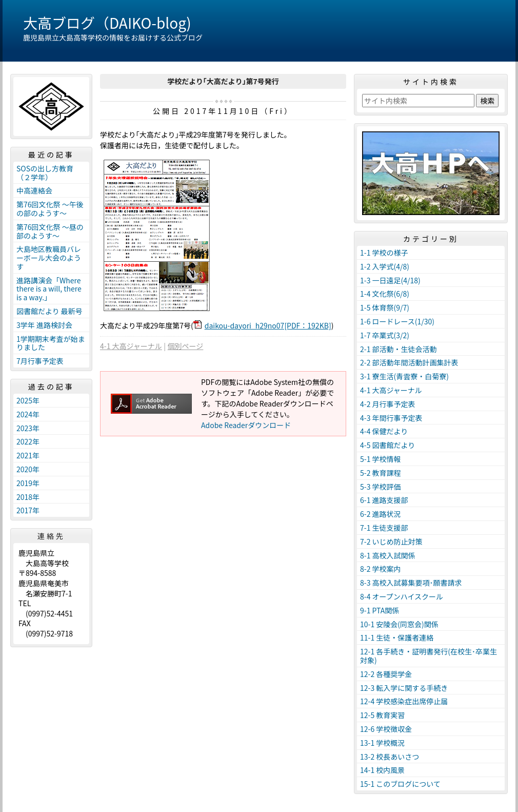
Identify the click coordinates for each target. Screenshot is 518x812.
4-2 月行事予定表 (388, 404)
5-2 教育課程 (381, 473)
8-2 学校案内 (381, 569)
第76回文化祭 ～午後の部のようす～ (50, 209)
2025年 (28, 400)
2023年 (28, 428)
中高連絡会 (34, 190)
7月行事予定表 (40, 361)
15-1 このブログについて (400, 784)
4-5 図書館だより (387, 445)
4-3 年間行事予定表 (391, 418)
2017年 (28, 510)
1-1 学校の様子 (384, 253)
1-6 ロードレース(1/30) (397, 321)
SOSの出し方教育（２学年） (45, 173)
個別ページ (186, 346)
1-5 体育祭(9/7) (385, 307)
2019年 (28, 483)
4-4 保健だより (384, 431)
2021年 (28, 455)
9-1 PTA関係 (380, 610)
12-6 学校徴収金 (386, 729)
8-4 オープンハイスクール (402, 596)
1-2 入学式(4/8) (385, 266)
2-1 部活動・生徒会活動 (399, 349)
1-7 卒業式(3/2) (385, 335)
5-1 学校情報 (381, 459)
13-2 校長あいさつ (390, 757)
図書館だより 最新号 (49, 311)
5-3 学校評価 (381, 487)
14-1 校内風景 (382, 770)
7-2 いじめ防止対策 (391, 542)
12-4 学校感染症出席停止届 (404, 701)
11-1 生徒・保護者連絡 (397, 637)
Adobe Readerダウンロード (246, 425)
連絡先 (51, 536)
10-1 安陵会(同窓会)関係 (399, 624)
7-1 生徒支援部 (384, 528)
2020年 (28, 469)
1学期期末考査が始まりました (51, 343)
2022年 (28, 441)
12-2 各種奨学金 (386, 674)
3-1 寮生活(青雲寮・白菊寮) (404, 376)
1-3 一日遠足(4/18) (390, 280)
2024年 (28, 414)
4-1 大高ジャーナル (131, 346)
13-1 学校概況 (382, 743)
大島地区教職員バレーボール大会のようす (49, 258)
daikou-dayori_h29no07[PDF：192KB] (268, 325)
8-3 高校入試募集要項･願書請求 (411, 583)
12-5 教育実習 (382, 715)
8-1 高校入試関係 (388, 555)
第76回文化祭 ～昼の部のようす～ (50, 231)
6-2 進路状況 (381, 514)
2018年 (28, 497)
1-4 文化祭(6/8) (385, 294)
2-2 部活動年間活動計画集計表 (409, 362)
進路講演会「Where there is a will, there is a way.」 (49, 289)
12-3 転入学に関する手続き (404, 688)
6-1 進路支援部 (384, 500)
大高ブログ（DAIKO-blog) (107, 23)
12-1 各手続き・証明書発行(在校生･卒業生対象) (429, 656)
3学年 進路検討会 (44, 325)
